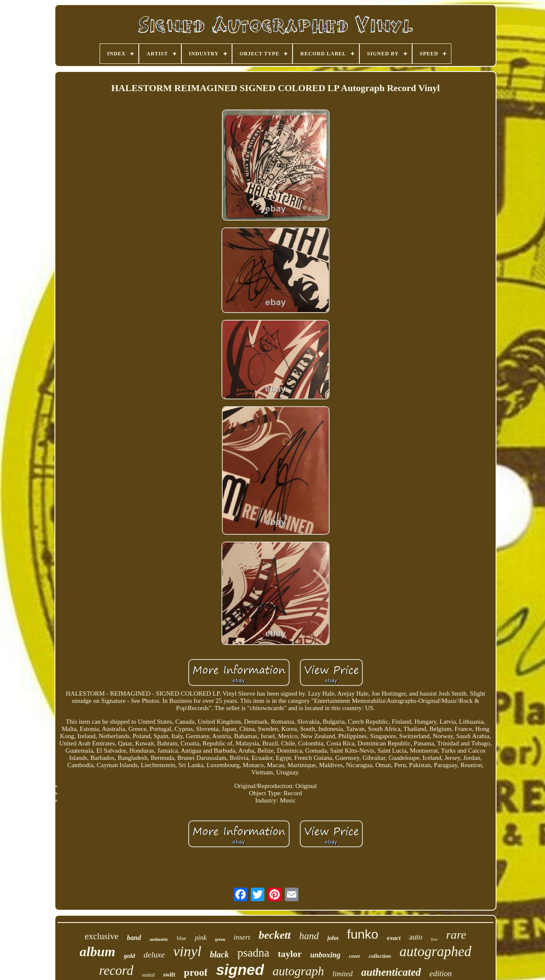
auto (416, 937)
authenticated (391, 972)
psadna (253, 953)
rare (456, 935)
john (333, 938)
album (98, 951)
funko (363, 934)
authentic (159, 939)
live (434, 939)
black (219, 954)
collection (380, 956)
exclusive (102, 936)
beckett (275, 935)
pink (201, 938)
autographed (435, 951)
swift (169, 975)
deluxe (154, 955)
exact (393, 938)
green (220, 939)
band (134, 938)
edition (441, 973)
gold (130, 956)
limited (343, 974)
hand (309, 936)
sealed (148, 975)
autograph (298, 971)
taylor (290, 954)
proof (196, 972)
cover (355, 956)
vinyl (187, 951)
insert (242, 937)
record (116, 970)
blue (181, 938)
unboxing (326, 955)
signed (240, 970)
